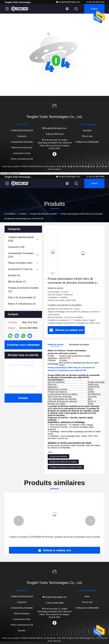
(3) (22, 304)
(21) (23, 290)
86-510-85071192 (95, 2)
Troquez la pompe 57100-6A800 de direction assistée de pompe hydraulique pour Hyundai (54, 537)
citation (94, 9)
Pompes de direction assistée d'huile (66, 467)
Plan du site (87, 136)
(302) (20, 263)
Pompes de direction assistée (43, 214)
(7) (17, 282)
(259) (21, 239)
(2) (22, 298)
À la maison (10, 214)
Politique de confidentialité (87, 142)
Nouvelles (87, 131)
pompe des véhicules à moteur (63, 462)
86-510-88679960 (95, 177)
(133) (16, 247)
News (87, 596)
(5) (20, 269)
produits (23, 214)
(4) (14, 275)
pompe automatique (58, 456)
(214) (21, 255)
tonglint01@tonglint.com (68, 2)
